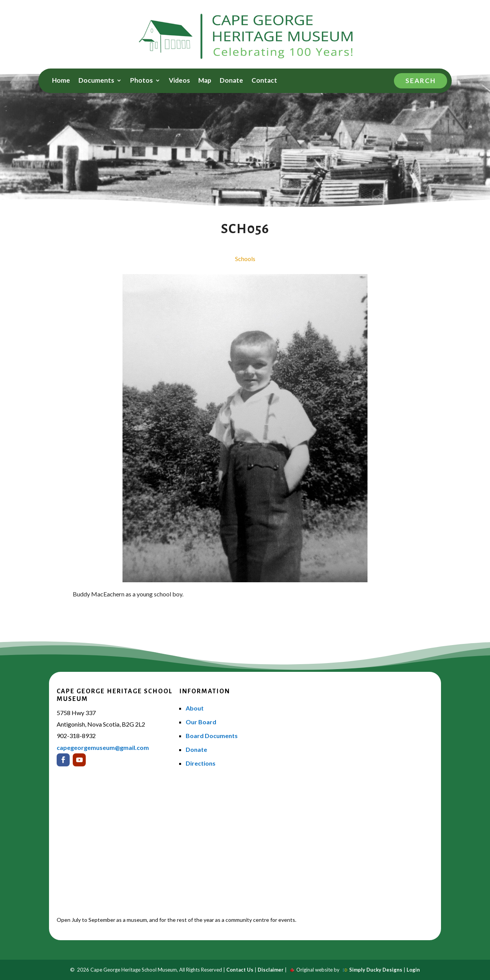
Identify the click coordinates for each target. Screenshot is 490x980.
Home (61, 81)
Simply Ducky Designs (376, 970)
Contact (264, 81)
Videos (179, 81)
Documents (96, 81)
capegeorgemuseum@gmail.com (103, 747)
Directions (201, 763)
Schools (245, 259)
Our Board (201, 722)
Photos (141, 81)
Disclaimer (271, 970)
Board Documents (212, 736)
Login (413, 970)
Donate (231, 81)
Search (421, 81)
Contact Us (240, 970)
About (195, 708)
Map (205, 81)
